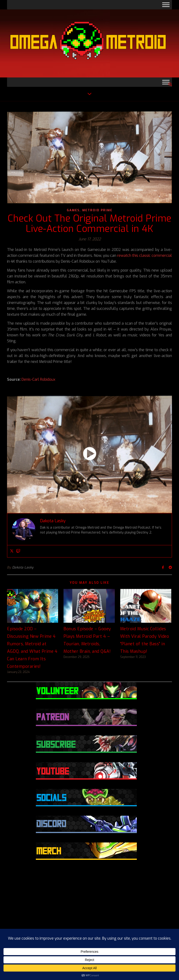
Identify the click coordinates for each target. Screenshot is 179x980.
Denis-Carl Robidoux (38, 379)
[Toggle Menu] (166, 5)
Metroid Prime (97, 210)
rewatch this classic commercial (145, 256)
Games (73, 210)
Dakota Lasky (23, 567)
